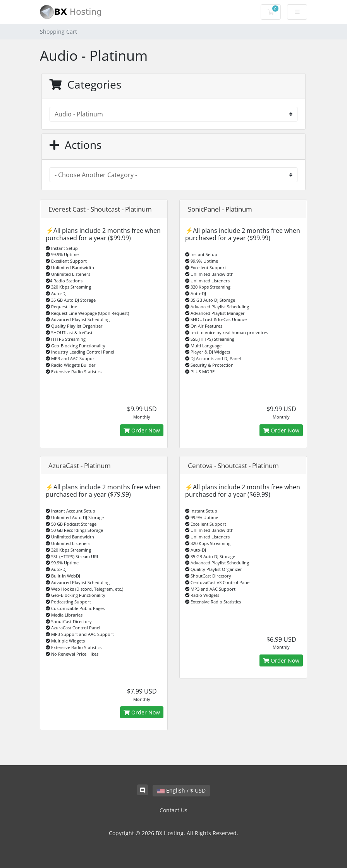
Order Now (142, 430)
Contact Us (173, 810)
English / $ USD (181, 790)
